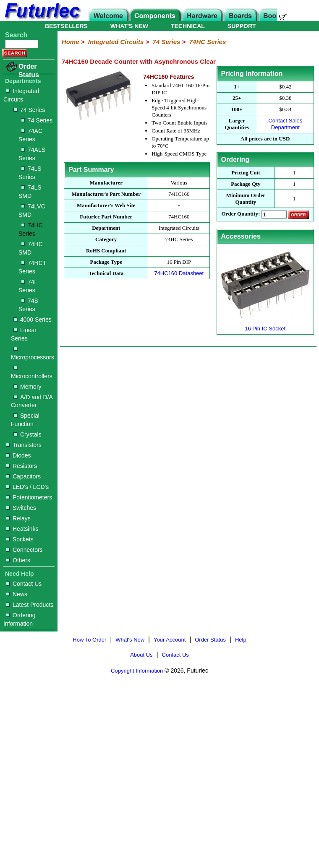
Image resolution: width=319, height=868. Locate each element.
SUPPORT (242, 26)
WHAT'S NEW (129, 26)
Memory (27, 387)
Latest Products (30, 605)
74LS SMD (30, 192)
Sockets (20, 539)
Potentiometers (29, 497)
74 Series (29, 110)
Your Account (170, 640)
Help (241, 640)
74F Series (28, 286)
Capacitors (23, 476)
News (17, 594)
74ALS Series (32, 154)
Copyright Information (137, 671)
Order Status (29, 71)
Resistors (21, 466)
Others (18, 560)
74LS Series (30, 173)
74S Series (28, 305)
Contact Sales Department (285, 124)
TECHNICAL (188, 26)
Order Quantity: (241, 214)
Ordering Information (19, 619)
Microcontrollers (32, 373)
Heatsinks (22, 529)
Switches (21, 508)
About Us (141, 655)
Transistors (24, 445)
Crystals (27, 434)
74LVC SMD (32, 211)
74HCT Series (32, 267)
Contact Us (24, 584)
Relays (18, 518)
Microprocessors (33, 354)
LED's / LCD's (27, 487)
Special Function (25, 420)
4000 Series (33, 320)
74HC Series (31, 229)
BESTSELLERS (66, 26)
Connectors (24, 550)
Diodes (18, 455)
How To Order (89, 640)
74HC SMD (31, 248)
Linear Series (24, 334)
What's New (130, 640)
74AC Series (30, 135)
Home (71, 42)
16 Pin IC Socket (265, 325)
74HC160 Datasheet (179, 273)
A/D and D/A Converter (32, 401)
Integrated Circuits (21, 95)
